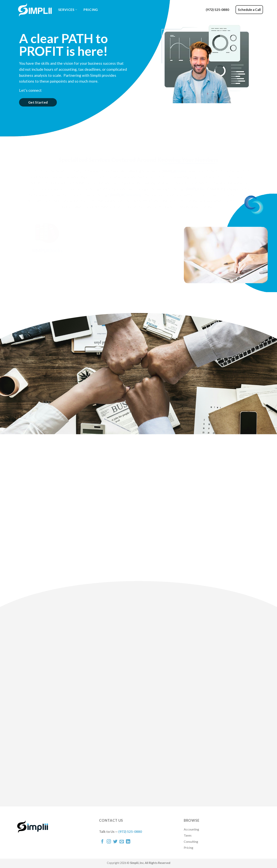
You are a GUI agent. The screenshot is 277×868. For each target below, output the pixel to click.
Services (68, 10)
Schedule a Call (249, 10)
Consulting (191, 841)
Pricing (91, 10)
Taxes (188, 835)
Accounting (191, 829)
